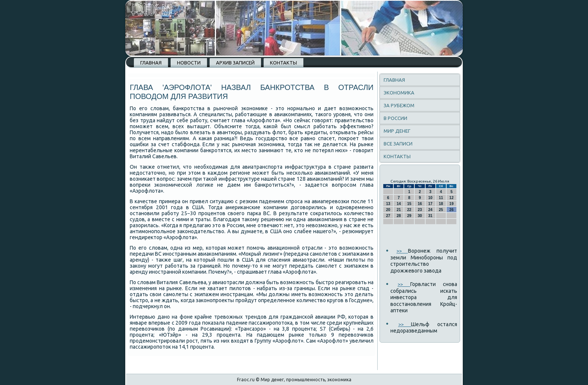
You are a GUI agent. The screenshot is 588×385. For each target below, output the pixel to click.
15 (409, 204)
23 (420, 210)
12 (451, 198)
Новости (189, 63)
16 (420, 204)
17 (430, 204)
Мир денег (397, 131)
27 (388, 216)
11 (441, 198)
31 (430, 216)
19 (451, 204)
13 (388, 204)
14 (399, 204)
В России (395, 118)
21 (399, 210)
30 (420, 216)
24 (430, 210)
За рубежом (399, 105)
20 (388, 210)
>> (402, 251)
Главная (151, 63)
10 (430, 198)
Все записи (398, 144)
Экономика (399, 93)
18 (441, 204)
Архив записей (235, 63)
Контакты (283, 63)
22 (409, 210)
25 (441, 210)
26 (451, 210)
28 (399, 216)
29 (409, 216)
